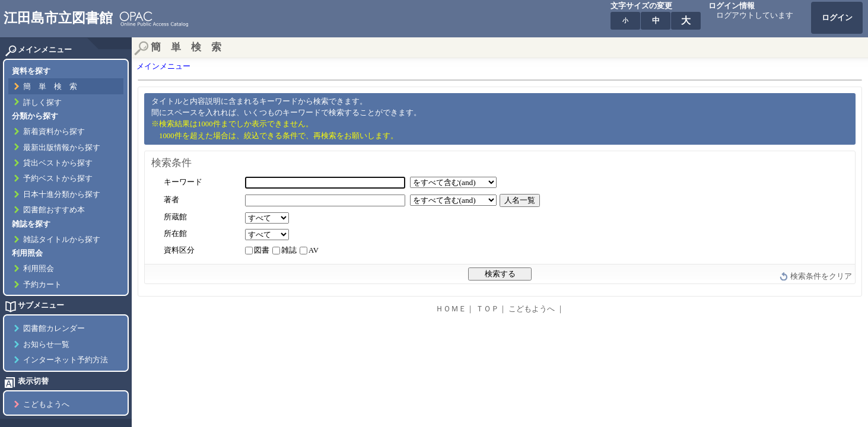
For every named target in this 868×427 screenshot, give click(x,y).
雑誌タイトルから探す (62, 240)
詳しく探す (42, 103)
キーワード (183, 182)
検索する (500, 274)
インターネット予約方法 (66, 360)
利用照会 (39, 269)
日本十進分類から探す (62, 195)
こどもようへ (46, 404)
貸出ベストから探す (58, 163)
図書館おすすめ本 (54, 210)
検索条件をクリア (821, 276)
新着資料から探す (54, 132)
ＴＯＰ (487, 309)
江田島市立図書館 (58, 18)
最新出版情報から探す (62, 148)
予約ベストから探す (58, 179)
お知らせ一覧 (46, 345)
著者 (171, 200)
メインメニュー (163, 66)
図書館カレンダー (54, 329)
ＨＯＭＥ (451, 309)
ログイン (837, 18)
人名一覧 (520, 200)
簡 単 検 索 (50, 87)
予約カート (42, 285)
